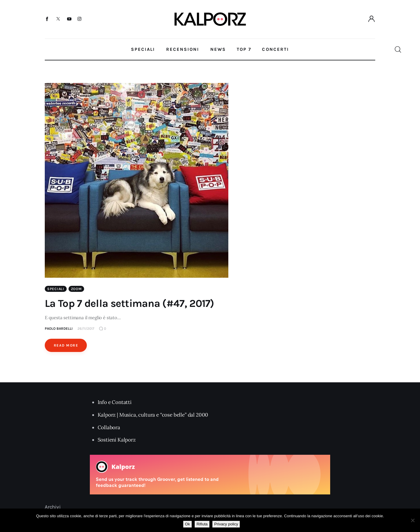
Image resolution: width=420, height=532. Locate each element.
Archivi (53, 507)
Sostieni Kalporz (117, 440)
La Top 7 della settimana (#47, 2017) (129, 303)
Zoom (76, 289)
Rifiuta (202, 524)
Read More (66, 345)
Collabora (109, 427)
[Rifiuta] (412, 520)
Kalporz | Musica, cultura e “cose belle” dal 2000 (153, 415)
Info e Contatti (115, 402)
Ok (188, 524)
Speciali (56, 289)
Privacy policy (226, 524)
